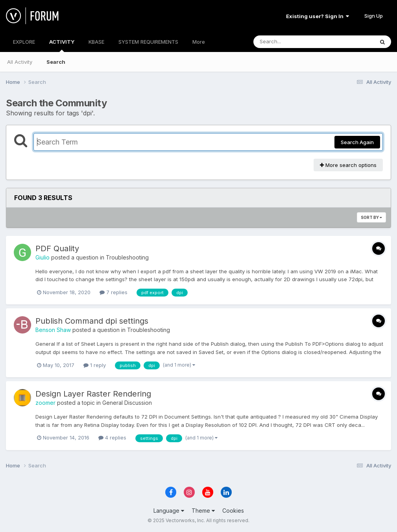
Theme (203, 511)
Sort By (371, 217)
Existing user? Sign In (318, 16)
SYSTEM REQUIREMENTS (148, 42)
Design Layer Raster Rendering (93, 394)
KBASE (96, 42)
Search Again (357, 142)
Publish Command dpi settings (92, 321)
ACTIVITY (62, 45)
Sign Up (374, 16)
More (199, 42)
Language (169, 511)
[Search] (292, 42)
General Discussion (127, 403)
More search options (348, 165)
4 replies (112, 437)
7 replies (114, 292)
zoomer (45, 403)
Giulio (42, 257)
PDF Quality (57, 248)
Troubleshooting (127, 257)
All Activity (20, 62)
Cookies (233, 511)
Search (56, 62)
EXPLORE (24, 42)
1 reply (95, 365)
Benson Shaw (53, 330)
